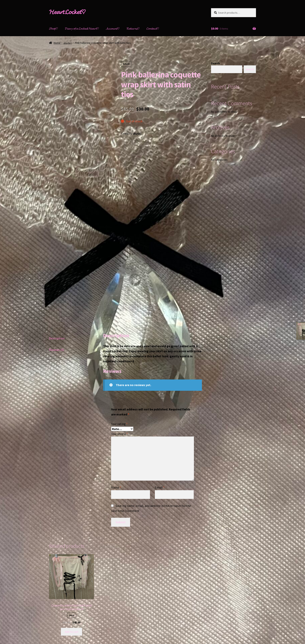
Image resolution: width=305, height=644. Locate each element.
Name (116, 424)
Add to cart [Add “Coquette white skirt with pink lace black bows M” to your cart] (72, 569)
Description (57, 275)
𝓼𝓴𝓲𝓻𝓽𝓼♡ (68, 43)
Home (57, 43)
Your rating (119, 361)
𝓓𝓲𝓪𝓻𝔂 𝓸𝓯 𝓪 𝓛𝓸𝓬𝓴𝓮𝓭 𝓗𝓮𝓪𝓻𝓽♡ (82, 28)
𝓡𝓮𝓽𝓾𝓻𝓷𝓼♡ (133, 28)
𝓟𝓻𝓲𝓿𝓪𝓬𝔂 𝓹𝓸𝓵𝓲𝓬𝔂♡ (60, 622)
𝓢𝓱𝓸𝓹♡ (53, 28)
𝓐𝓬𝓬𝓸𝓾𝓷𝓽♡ (113, 28)
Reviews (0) (57, 287)
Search (215, 63)
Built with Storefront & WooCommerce (99, 622)
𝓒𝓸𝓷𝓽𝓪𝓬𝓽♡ (153, 28)
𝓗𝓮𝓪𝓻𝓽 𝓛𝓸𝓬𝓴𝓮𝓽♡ (67, 12)
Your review (119, 371)
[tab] (71, 276)
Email (160, 424)
